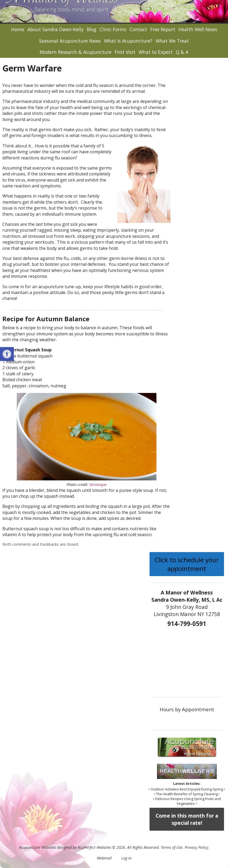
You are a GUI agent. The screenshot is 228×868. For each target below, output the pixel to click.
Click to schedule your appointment (187, 564)
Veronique (98, 485)
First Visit (125, 52)
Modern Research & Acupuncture (76, 52)
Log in (126, 858)
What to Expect (156, 52)
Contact (138, 29)
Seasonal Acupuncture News (70, 41)
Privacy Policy (196, 847)
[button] (7, 354)
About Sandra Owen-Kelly (55, 29)
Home (18, 29)
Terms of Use (172, 847)
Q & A (182, 52)
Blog (92, 29)
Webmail (104, 858)
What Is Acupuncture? (128, 41)
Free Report (163, 29)
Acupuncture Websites (37, 847)
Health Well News (198, 29)
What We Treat (172, 41)
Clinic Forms (113, 29)
